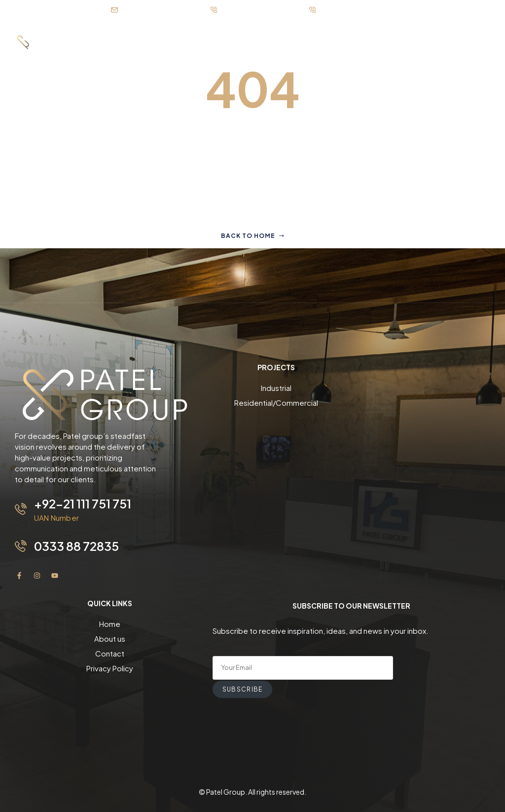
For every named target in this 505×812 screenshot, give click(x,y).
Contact (110, 653)
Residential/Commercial (276, 403)
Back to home (253, 236)
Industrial (276, 388)
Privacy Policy (110, 668)
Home (110, 624)
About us (110, 638)
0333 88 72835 (76, 546)
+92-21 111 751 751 (83, 503)
